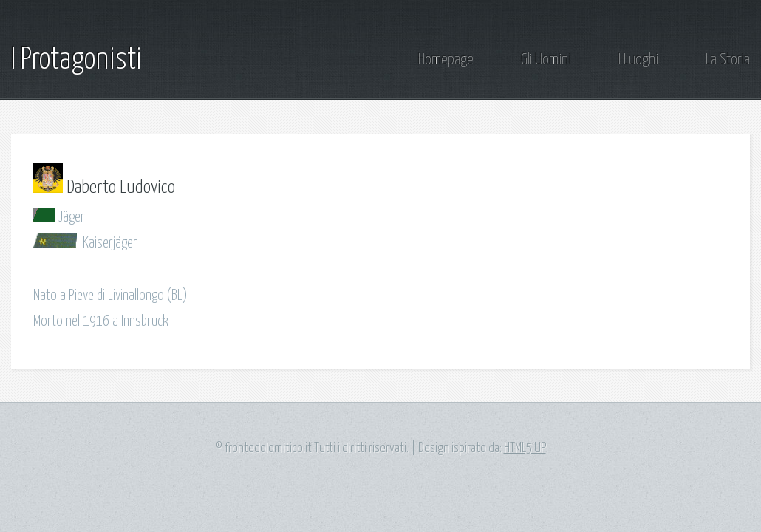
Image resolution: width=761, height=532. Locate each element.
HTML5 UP (525, 449)
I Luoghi (638, 60)
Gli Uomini (546, 60)
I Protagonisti (76, 60)
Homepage (446, 60)
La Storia (728, 60)
